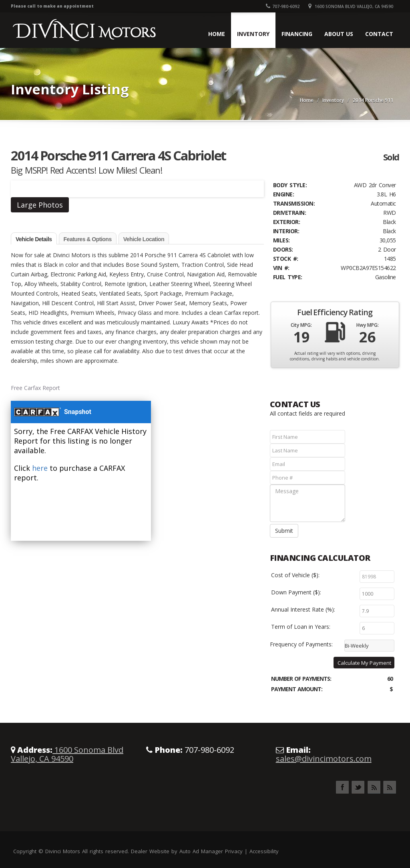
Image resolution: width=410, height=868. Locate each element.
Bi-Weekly (357, 646)
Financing (297, 34)
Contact (379, 34)
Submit (284, 531)
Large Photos (40, 205)
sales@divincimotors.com (324, 759)
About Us (339, 34)
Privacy (234, 851)
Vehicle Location (144, 239)
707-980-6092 (283, 6)
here (40, 468)
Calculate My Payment (364, 663)
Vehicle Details (34, 239)
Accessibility (264, 851)
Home (217, 34)
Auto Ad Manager (201, 851)
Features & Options (88, 239)
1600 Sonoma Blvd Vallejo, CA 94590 (351, 6)
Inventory (253, 34)
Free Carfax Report (35, 388)
